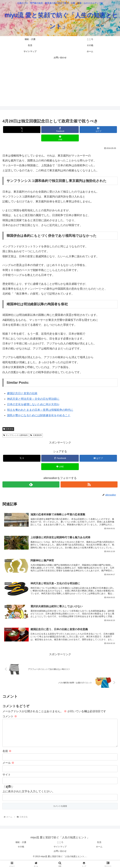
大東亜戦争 (36, 435)
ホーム (99, 854)
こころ (60, 849)
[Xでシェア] (22, 130)
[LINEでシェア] (60, 138)
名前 (7, 758)
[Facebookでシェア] (60, 130)
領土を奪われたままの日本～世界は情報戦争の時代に (40, 410)
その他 (21, 854)
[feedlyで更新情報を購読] (31, 484)
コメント (10, 718)
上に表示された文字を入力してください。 (29, 799)
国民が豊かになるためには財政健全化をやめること (39, 415)
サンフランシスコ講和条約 (16, 435)
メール (8, 770)
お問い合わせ (60, 858)
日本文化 (8, 429)
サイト (7, 782)
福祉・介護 (21, 849)
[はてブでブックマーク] (98, 130)
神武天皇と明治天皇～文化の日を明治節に (33, 399)
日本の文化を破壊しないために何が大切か (33, 404)
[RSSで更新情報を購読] (89, 484)
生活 (99, 849)
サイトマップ (60, 854)
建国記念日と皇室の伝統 (22, 393)
